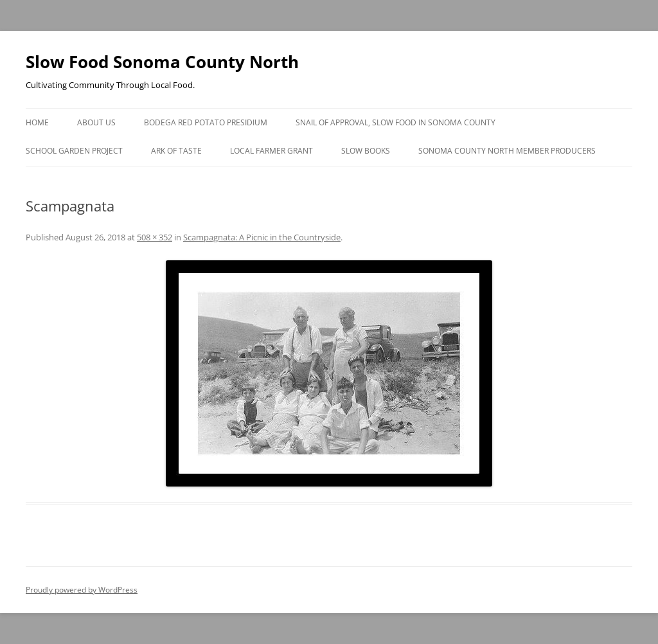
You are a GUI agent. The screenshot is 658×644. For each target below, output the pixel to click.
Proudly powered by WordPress (82, 590)
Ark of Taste (176, 151)
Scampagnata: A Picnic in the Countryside (262, 237)
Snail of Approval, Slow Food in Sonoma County (396, 122)
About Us (96, 122)
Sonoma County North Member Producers (507, 151)
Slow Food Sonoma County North (162, 62)
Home (37, 122)
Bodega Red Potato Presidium (206, 122)
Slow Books (366, 151)
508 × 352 (155, 237)
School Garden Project (74, 151)
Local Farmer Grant (271, 151)
